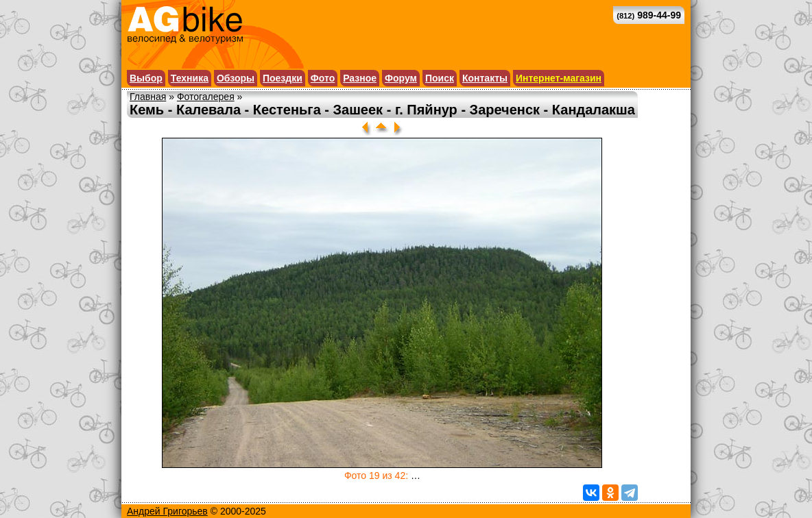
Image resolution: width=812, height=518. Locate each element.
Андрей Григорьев (167, 511)
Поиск (440, 78)
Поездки (283, 78)
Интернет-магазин (559, 78)
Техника (190, 78)
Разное (360, 78)
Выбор (146, 78)
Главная (148, 97)
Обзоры (236, 78)
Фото (323, 78)
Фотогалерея (206, 97)
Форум (401, 78)
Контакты (485, 78)
